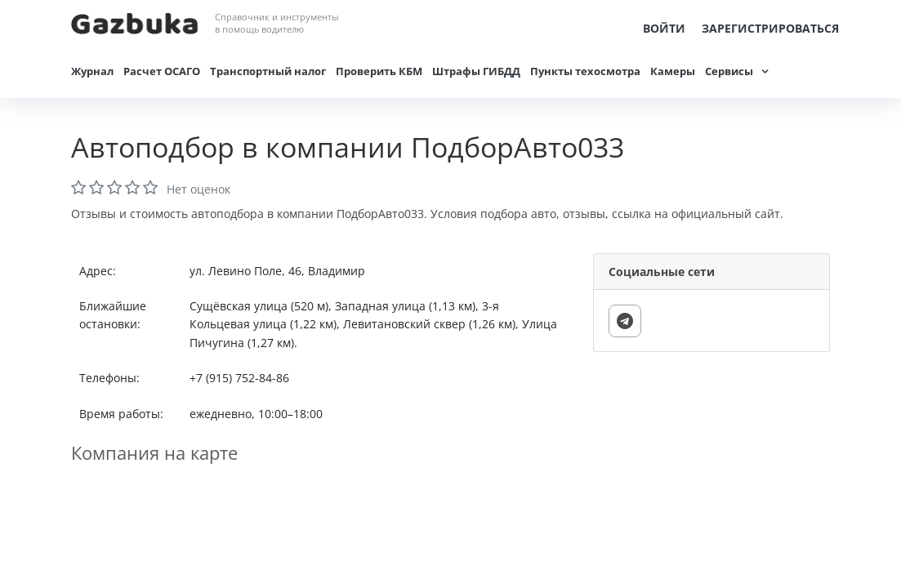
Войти (664, 28)
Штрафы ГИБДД (476, 71)
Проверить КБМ (379, 71)
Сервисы (729, 71)
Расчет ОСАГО (162, 71)
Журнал (92, 71)
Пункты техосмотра (585, 71)
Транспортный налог (268, 71)
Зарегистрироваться (770, 28)
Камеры (673, 71)
